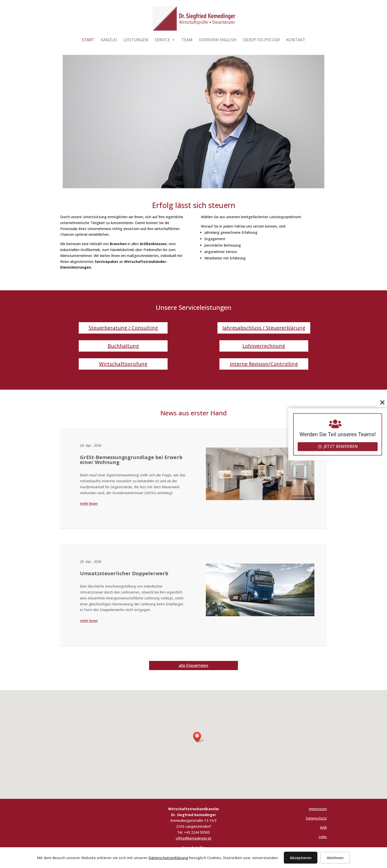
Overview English (218, 40)
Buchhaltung (123, 346)
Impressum (318, 809)
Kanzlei (109, 40)
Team (187, 40)
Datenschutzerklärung (168, 858)
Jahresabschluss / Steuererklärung (264, 328)
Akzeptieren (301, 858)
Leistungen (136, 40)
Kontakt (296, 40)
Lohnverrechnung (264, 346)
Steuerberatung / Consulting (123, 328)
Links (323, 837)
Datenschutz (316, 818)
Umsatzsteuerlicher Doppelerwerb (124, 573)
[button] (199, 737)
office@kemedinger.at (193, 838)
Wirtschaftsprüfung (123, 364)
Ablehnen (335, 858)
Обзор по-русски (261, 40)
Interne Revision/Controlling (264, 364)
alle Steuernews (193, 665)
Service (162, 40)
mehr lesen (89, 503)
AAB (323, 827)
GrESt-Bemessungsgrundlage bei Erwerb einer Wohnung (131, 460)
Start (88, 40)
